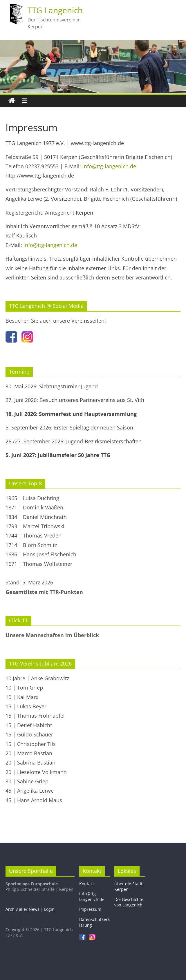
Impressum (90, 909)
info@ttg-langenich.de (109, 166)
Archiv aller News (22, 909)
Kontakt (87, 884)
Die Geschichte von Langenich (129, 902)
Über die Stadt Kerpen (128, 887)
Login (49, 909)
